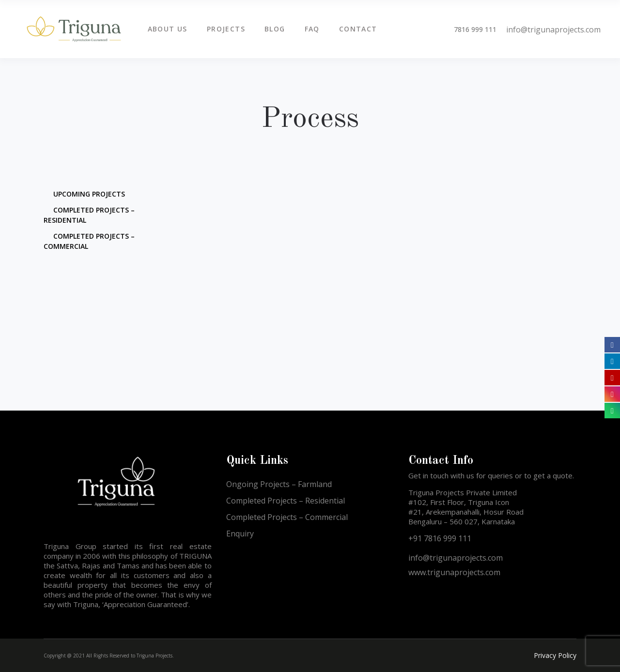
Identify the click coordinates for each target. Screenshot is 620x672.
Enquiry (240, 534)
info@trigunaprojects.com (553, 30)
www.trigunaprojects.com (454, 572)
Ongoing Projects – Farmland (279, 484)
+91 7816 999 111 (440, 538)
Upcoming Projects (89, 194)
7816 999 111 (475, 29)
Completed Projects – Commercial (287, 517)
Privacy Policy (555, 655)
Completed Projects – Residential (286, 501)
